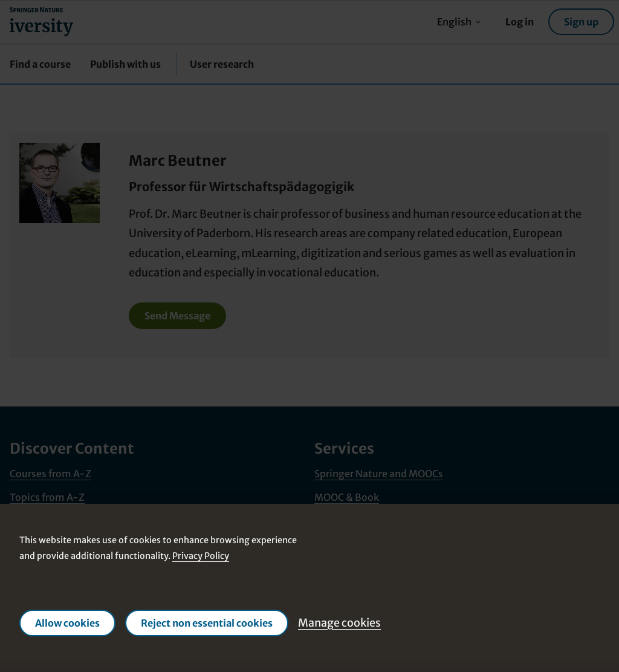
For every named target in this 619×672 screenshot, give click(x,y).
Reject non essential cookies (207, 623)
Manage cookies (339, 623)
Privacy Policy (201, 556)
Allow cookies (67, 623)
